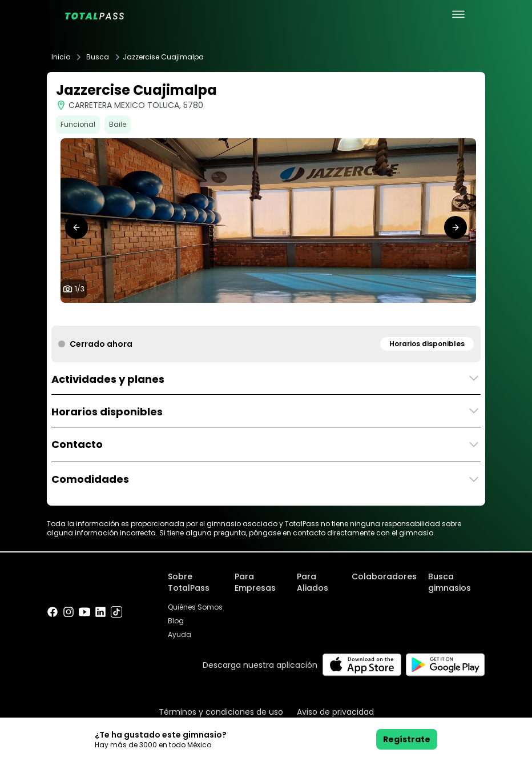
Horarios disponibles (427, 344)
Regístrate (407, 739)
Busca (98, 57)
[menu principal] (458, 14)
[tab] (257, 314)
